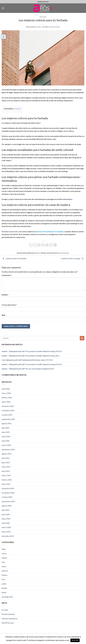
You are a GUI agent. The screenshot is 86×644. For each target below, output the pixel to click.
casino (4, 553)
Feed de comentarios (10, 618)
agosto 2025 (7, 423)
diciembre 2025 (8, 406)
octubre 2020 (7, 497)
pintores (43, 17)
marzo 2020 (6, 527)
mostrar (18, 109)
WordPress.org (8, 623)
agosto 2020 (7, 506)
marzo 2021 (6, 475)
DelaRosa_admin (54, 27)
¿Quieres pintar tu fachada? (14, 258)
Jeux (3, 562)
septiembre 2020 (8, 501)
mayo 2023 (6, 467)
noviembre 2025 (8, 410)
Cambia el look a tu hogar (73, 258)
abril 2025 (6, 441)
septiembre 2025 (8, 419)
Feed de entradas (8, 614)
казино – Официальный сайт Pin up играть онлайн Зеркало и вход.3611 (31, 356)
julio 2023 (5, 458)
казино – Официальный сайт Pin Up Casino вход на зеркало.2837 (28, 369)
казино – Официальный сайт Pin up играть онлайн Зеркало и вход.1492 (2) (32, 351)
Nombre (5, 295)
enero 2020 (6, 532)
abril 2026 (6, 389)
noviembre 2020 (8, 493)
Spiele (4, 592)
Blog (4, 549)
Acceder (5, 610)
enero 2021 (6, 484)
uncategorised (7, 597)
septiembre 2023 (8, 449)
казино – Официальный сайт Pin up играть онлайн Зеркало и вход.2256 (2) (32, 364)
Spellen (4, 588)
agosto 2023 (7, 454)
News (4, 566)
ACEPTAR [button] (75, 640)
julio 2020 (5, 510)
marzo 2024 (6, 445)
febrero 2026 (7, 397)
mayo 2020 (6, 519)
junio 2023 (6, 462)
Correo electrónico (9, 305)
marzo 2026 (6, 393)
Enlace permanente (63, 253)
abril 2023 (6, 471)
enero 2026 (6, 402)
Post (3, 579)
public (4, 584)
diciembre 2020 (8, 488)
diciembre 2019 (8, 536)
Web (3, 315)
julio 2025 (5, 428)
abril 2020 (6, 523)
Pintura (4, 575)
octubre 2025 (7, 415)
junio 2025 (6, 432)
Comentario (7, 275)
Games (4, 558)
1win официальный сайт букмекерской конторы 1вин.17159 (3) (27, 360)
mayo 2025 (6, 436)
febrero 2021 (7, 480)
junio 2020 (6, 514)
